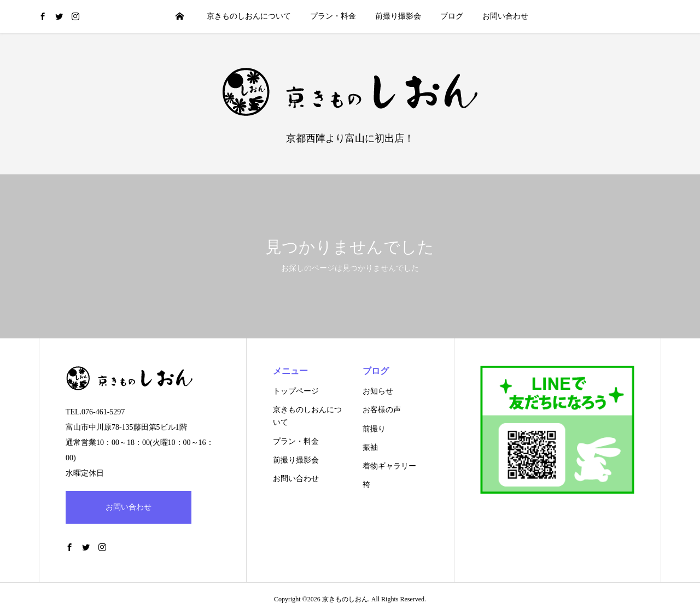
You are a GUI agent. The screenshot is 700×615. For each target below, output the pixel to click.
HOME (179, 16)
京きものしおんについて (249, 16)
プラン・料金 (333, 16)
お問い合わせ (505, 16)
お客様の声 (382, 410)
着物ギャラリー (389, 466)
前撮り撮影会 (398, 16)
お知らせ (378, 391)
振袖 (370, 447)
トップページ (296, 391)
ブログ (452, 16)
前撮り (374, 429)
